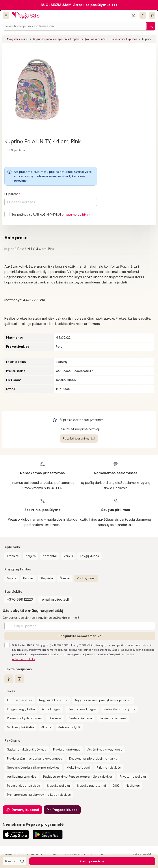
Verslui (68, 556)
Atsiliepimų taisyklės (22, 777)
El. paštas (11, 194)
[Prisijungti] (143, 15)
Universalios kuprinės (124, 39)
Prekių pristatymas (67, 749)
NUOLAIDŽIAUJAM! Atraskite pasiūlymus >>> (79, 5)
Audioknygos (51, 709)
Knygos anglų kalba (21, 709)
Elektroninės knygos (82, 709)
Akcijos (46, 727)
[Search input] (75, 26)
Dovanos (55, 718)
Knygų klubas (89, 556)
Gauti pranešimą (92, 861)
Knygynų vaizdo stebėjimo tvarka (93, 758)
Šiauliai (65, 578)
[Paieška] (150, 26)
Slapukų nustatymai (91, 786)
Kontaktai (50, 556)
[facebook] (9, 679)
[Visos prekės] (6, 15)
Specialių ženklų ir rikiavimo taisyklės (33, 767)
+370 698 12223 (20, 599)
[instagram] (19, 679)
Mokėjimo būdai (78, 767)
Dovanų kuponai (25, 810)
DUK (116, 786)
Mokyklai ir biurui (18, 39)
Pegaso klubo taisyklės (23, 786)
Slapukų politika (58, 786)
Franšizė (13, 556)
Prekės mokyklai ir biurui (24, 718)
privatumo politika (75, 214)
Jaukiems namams (113, 718)
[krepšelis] (152, 15)
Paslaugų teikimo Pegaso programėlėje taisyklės (78, 777)
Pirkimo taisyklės (109, 767)
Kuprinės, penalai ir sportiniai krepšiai (57, 39)
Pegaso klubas (65, 810)
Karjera (31, 556)
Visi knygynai (86, 578)
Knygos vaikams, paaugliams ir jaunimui (103, 700)
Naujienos (133, 786)
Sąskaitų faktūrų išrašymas (27, 749)
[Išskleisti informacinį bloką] (134, 15)
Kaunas (28, 578)
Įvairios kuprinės (95, 39)
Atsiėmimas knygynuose (105, 749)
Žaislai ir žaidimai (81, 718)
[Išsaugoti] (15, 861)
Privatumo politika (133, 777)
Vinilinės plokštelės (21, 727)
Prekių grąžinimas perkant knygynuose (35, 758)
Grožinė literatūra (20, 700)
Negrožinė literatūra (53, 700)
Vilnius (12, 578)
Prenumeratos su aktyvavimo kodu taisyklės (39, 795)
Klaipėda (47, 578)
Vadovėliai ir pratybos (119, 709)
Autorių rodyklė (69, 727)
